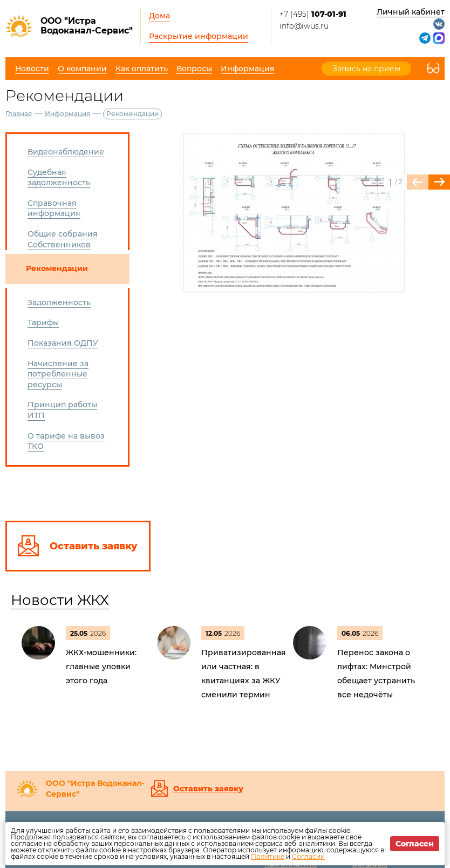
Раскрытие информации (199, 36)
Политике (268, 856)
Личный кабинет (411, 12)
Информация (67, 114)
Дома (159, 16)
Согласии (308, 856)
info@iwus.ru (304, 26)
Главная (19, 114)
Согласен (415, 844)
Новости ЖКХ (60, 600)
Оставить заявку (208, 789)
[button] (439, 182)
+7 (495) (313, 14)
